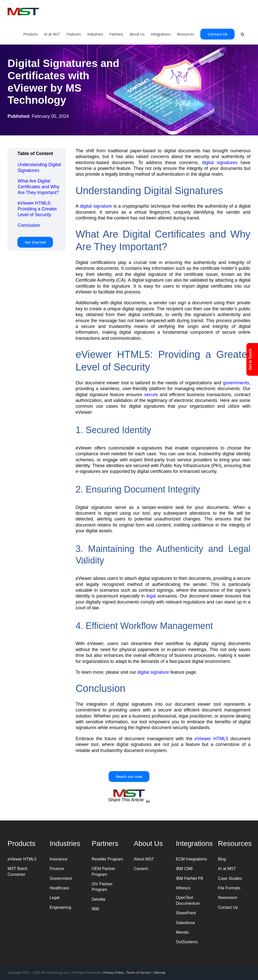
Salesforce (185, 923)
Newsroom (228, 898)
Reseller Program (107, 859)
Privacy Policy (114, 973)
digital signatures (220, 163)
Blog (222, 859)
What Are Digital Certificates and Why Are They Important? (39, 187)
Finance (57, 869)
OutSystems (187, 942)
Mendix (182, 932)
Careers (141, 869)
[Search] (243, 34)
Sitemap (159, 973)
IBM (95, 909)
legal (151, 596)
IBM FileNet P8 (189, 878)
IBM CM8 (184, 869)
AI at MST (227, 869)
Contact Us (228, 907)
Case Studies (230, 878)
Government (61, 878)
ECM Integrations (191, 859)
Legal (55, 898)
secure (151, 395)
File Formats (229, 888)
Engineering (60, 907)
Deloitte (99, 899)
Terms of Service (138, 973)
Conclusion (29, 225)
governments (236, 383)
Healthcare (59, 888)
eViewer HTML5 (212, 739)
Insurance (58, 859)
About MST (144, 859)
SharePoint (186, 913)
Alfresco (183, 888)
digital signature (96, 206)
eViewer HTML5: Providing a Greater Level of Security (37, 209)
